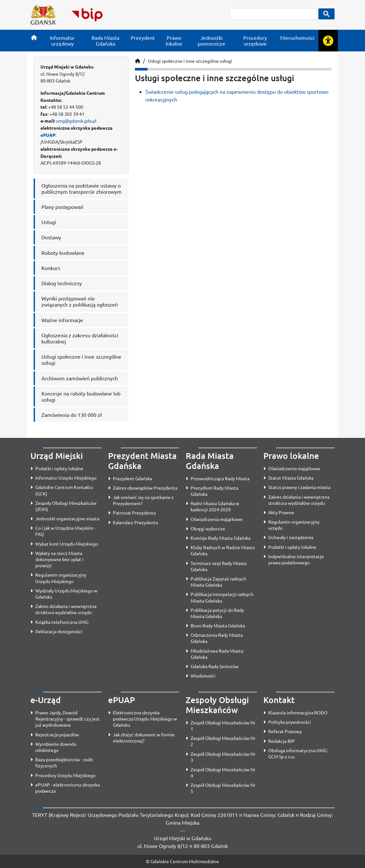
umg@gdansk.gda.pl (76, 121)
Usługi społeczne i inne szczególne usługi (190, 61)
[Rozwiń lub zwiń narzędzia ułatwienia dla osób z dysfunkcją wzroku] (328, 41)
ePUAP (48, 135)
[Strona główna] (34, 38)
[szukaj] (273, 14)
